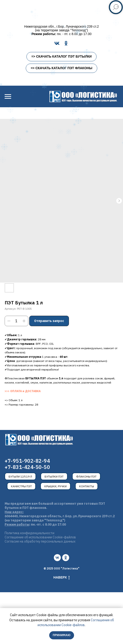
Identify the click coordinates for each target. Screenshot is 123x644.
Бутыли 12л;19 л (20, 476)
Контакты (87, 486)
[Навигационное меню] (8, 97)
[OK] (66, 43)
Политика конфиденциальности (29, 533)
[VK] (57, 43)
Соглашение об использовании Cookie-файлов (40, 537)
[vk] (57, 558)
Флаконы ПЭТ (86, 476)
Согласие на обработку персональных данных (40, 541)
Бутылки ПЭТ (54, 476)
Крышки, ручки (55, 486)
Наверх (61, 578)
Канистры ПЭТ (21, 486)
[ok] (66, 558)
